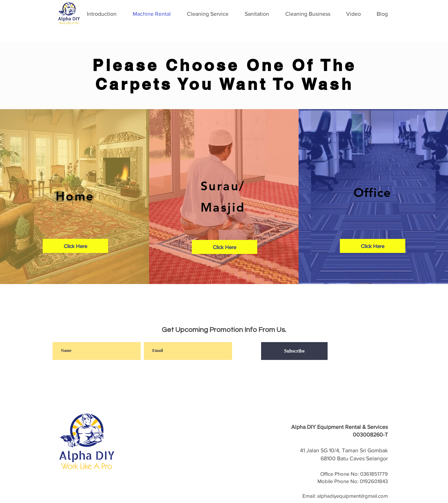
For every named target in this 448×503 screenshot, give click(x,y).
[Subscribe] (294, 351)
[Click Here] (75, 246)
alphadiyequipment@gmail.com (352, 496)
